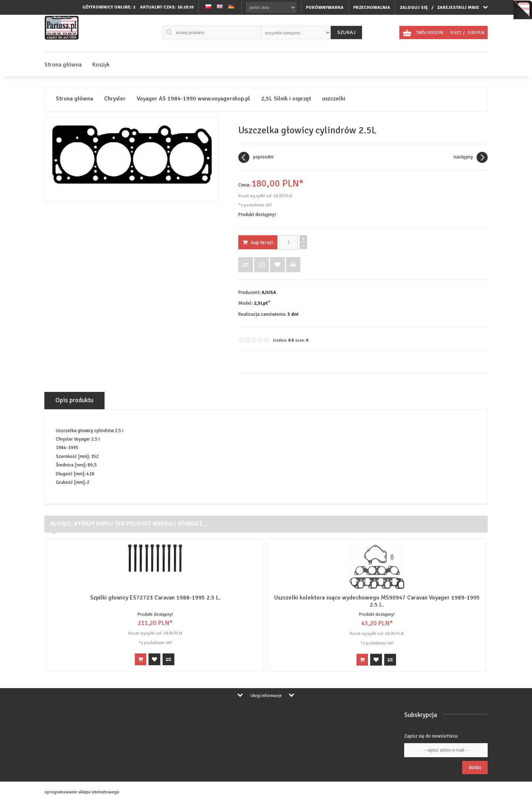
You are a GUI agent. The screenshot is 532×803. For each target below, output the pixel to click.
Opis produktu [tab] (74, 400)
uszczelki (334, 99)
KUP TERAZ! (258, 242)
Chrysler (115, 99)
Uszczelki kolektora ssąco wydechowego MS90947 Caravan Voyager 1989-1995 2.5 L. (377, 601)
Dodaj (475, 767)
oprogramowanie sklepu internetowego (82, 792)
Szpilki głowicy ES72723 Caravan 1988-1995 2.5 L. (155, 598)
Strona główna (63, 65)
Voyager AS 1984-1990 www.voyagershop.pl (193, 99)
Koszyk (101, 65)
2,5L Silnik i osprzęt (286, 99)
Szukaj (346, 32)
